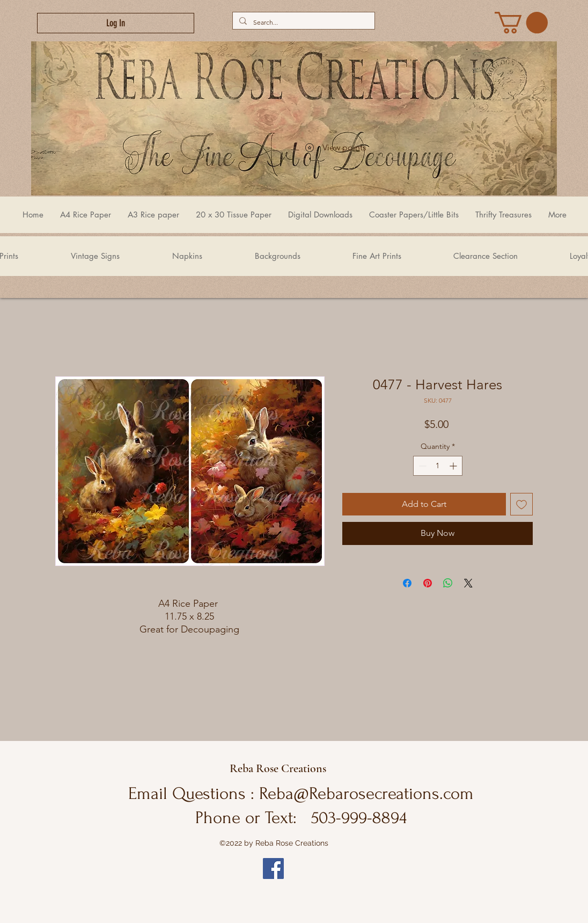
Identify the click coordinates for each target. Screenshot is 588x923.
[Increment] (454, 466)
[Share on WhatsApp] (448, 583)
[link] (521, 23)
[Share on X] (468, 583)
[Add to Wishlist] (521, 504)
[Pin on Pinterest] (428, 583)
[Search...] (303, 22)
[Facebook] (273, 869)
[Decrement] (421, 466)
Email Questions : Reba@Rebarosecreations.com (301, 794)
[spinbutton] (438, 466)
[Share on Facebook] (407, 583)
